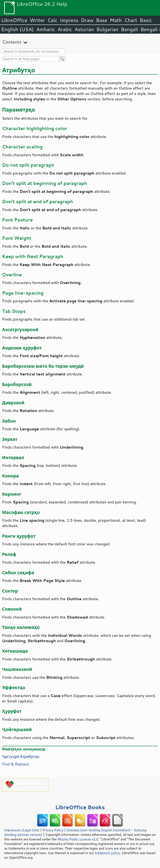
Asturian (84, 29)
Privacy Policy (53, 830)
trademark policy (107, 853)
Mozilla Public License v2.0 (78, 839)
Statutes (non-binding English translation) (98, 830)
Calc (52, 20)
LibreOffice (14, 20)
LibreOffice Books (80, 807)
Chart (131, 20)
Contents (12, 42)
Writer (37, 20)
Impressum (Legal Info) (22, 830)
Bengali (129, 29)
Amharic (46, 29)
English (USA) (17, 29)
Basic (146, 20)
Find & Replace (15, 764)
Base (102, 20)
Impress (69, 20)
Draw (87, 20)
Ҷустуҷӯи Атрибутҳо (21, 756)
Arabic (65, 29)
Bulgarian (107, 29)
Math (116, 20)
